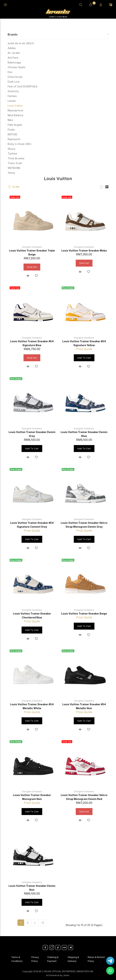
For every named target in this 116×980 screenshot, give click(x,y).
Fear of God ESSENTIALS (23, 86)
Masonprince (16, 110)
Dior (10, 72)
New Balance (16, 115)
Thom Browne (16, 158)
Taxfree (12, 154)
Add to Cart (84, 358)
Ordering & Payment (53, 959)
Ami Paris (13, 58)
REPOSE (13, 134)
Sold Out (32, 267)
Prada (11, 130)
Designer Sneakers (32, 247)
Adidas (12, 48)
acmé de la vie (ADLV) (21, 43)
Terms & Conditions (17, 959)
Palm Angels (15, 125)
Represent (14, 139)
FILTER (16, 187)
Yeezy (11, 173)
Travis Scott (15, 163)
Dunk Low (14, 82)
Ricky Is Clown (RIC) (20, 144)
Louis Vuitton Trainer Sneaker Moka (84, 251)
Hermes (12, 96)
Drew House (15, 77)
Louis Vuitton (15, 106)
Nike (10, 120)
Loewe (12, 101)
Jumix (66, 975)
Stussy (12, 149)
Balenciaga (14, 62)
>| (42, 923)
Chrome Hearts (17, 67)
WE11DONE (14, 168)
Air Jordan (14, 53)
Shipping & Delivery (73, 959)
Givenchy (13, 91)
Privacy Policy (35, 959)
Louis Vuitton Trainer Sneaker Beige (84, 614)
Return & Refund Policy (96, 959)
